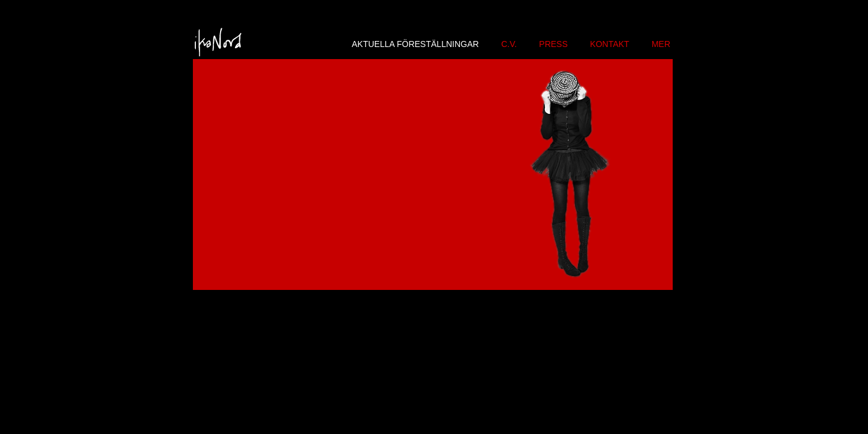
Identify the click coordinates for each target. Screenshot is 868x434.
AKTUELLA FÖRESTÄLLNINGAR (416, 44)
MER (661, 44)
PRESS (553, 44)
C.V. (509, 44)
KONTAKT (610, 44)
